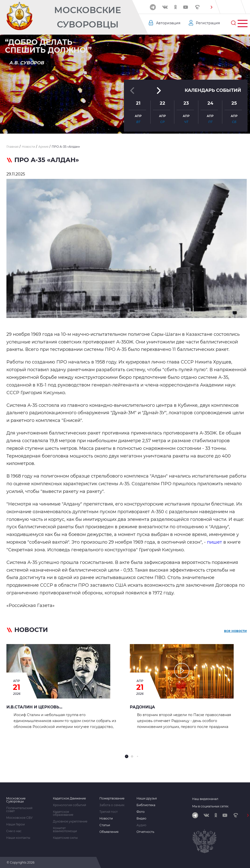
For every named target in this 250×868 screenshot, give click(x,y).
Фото (141, 812)
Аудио (141, 825)
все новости (235, 631)
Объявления (109, 832)
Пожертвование (112, 798)
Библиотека (146, 805)
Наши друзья (147, 798)
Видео (141, 819)
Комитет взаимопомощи (65, 830)
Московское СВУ (19, 818)
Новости (106, 819)
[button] (212, 7)
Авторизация (168, 23)
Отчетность (145, 832)
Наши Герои (15, 824)
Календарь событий (213, 90)
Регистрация (208, 23)
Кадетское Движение (69, 798)
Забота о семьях (112, 805)
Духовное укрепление (70, 821)
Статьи (105, 825)
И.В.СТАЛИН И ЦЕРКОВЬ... (34, 707)
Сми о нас (14, 831)
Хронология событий (69, 805)
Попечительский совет (19, 810)
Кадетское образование (63, 813)
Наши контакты (18, 838)
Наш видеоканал (205, 799)
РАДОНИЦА (142, 707)
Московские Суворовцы (88, 17)
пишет (215, 542)
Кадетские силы (65, 838)
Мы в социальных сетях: (211, 806)
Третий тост (109, 812)
